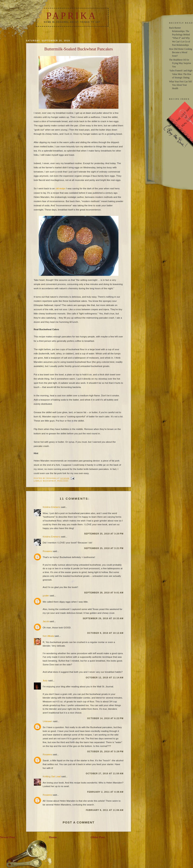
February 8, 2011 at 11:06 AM (105, 810)
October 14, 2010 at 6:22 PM (105, 718)
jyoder (46, 595)
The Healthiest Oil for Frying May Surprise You (180, 63)
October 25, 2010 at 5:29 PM (105, 751)
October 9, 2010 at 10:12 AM (105, 633)
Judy (45, 680)
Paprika (72, 16)
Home (53, 837)
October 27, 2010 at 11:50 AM (105, 773)
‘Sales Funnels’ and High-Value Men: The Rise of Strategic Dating (181, 74)
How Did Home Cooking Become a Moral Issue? (181, 52)
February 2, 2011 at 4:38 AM (105, 792)
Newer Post (8, 837)
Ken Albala (48, 636)
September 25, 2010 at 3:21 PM (104, 548)
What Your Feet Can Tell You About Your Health (180, 85)
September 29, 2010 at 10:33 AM (103, 618)
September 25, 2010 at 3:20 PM (104, 534)
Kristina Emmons (51, 507)
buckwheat (50, 481)
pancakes (63, 481)
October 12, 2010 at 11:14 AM (105, 678)
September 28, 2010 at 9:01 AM (104, 593)
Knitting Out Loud (52, 776)
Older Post (98, 837)
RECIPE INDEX (179, 99)
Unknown (48, 721)
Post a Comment (79, 822)
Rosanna (47, 551)
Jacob (46, 621)
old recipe (61, 188)
